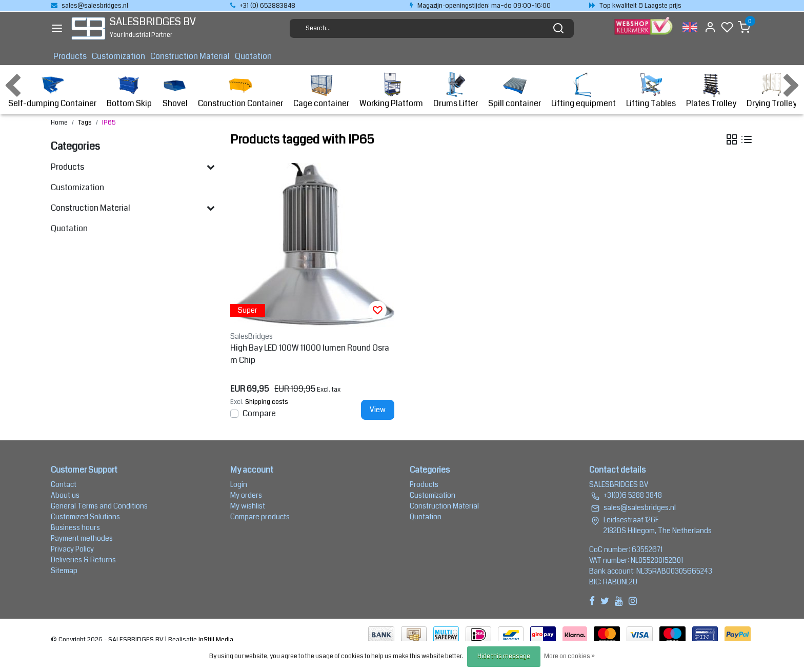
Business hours (75, 527)
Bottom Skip (129, 90)
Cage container (321, 90)
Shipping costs (267, 402)
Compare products (260, 517)
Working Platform (391, 90)
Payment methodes (82, 538)
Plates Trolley (711, 90)
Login (239, 484)
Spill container (515, 90)
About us (65, 495)
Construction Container (240, 90)
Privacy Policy (72, 549)
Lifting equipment (584, 90)
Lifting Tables (651, 90)
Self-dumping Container (52, 90)
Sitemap (64, 571)
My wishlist (248, 506)
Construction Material (190, 56)
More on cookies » (569, 656)
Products (70, 56)
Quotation (253, 56)
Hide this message (504, 656)
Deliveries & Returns (83, 560)
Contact (64, 484)
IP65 (109, 123)
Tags (85, 123)
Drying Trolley (772, 90)
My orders (246, 495)
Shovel (175, 90)
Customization (118, 56)
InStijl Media (215, 640)
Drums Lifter (456, 90)
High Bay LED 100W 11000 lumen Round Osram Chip (310, 354)
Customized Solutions (85, 517)
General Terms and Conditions (99, 506)
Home (59, 123)
